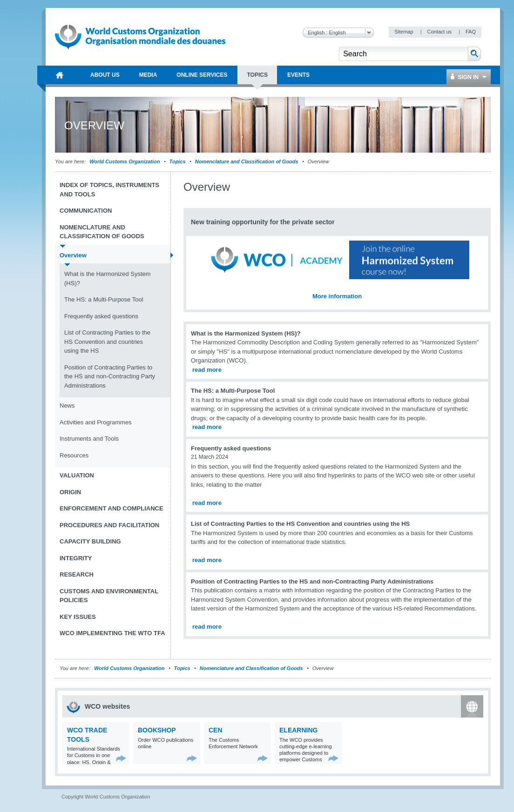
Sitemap (404, 32)
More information (337, 296)
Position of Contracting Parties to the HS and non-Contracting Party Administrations (110, 376)
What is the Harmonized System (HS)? (108, 278)
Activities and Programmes (96, 422)
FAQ (471, 32)
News (67, 406)
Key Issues (78, 617)
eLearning (298, 730)
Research (77, 574)
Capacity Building (90, 541)
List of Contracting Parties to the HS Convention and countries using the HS (107, 342)
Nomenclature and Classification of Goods (247, 161)
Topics (178, 161)
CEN (216, 730)
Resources (74, 455)
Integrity (76, 558)
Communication (86, 211)
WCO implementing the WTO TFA (112, 633)
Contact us (440, 32)
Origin (70, 492)
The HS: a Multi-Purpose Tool (104, 299)
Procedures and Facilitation (109, 525)
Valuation (77, 475)
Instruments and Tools (89, 439)
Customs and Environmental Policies (109, 596)
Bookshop (157, 730)
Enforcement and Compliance (112, 508)
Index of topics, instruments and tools (109, 190)
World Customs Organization (125, 161)
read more (207, 370)
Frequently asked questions (101, 316)
